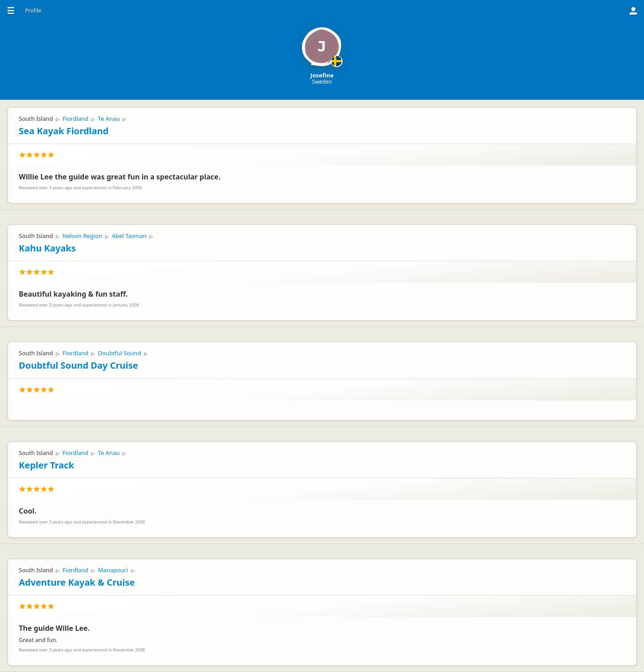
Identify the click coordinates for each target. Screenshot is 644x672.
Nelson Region (83, 236)
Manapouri (113, 570)
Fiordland (76, 119)
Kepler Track (47, 465)
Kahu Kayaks (47, 248)
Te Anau (109, 119)
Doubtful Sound (119, 353)
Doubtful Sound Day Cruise (78, 365)
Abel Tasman (129, 236)
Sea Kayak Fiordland (64, 131)
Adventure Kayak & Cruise (77, 582)
